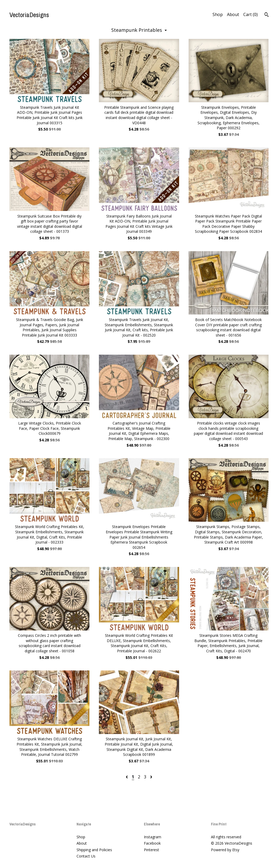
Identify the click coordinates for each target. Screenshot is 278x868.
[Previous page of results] (127, 777)
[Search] (267, 15)
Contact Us (86, 856)
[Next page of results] (151, 777)
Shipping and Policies (94, 850)
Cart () (251, 14)
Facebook (152, 843)
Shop (218, 14)
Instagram (153, 837)
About (233, 14)
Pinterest (151, 850)
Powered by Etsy (225, 850)
